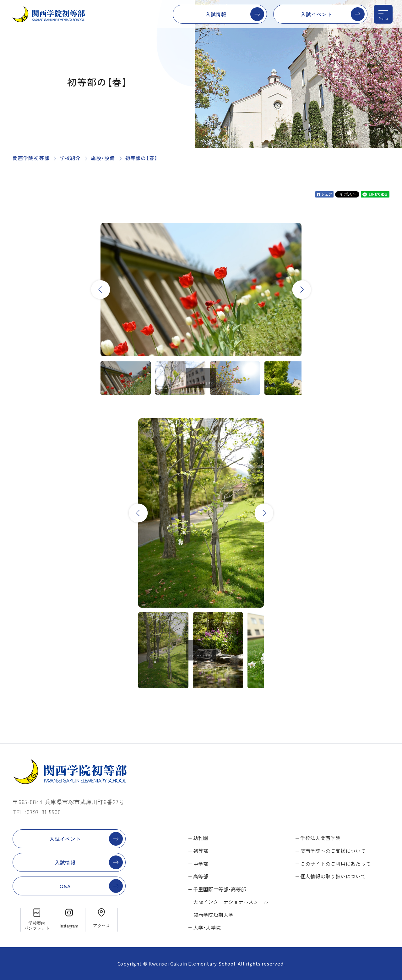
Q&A (65, 886)
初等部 (201, 851)
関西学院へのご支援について (333, 851)
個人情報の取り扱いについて (333, 876)
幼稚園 (201, 838)
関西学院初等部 (31, 158)
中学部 (201, 864)
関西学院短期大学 (213, 915)
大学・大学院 (207, 927)
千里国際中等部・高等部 (220, 889)
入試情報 (216, 14)
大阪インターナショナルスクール (231, 902)
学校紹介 (70, 158)
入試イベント (316, 14)
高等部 (201, 876)
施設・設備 (103, 158)
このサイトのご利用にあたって (335, 864)
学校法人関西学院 (320, 838)
